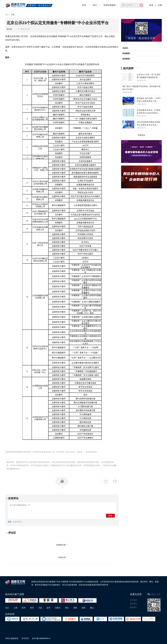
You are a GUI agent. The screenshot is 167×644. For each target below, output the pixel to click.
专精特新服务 (110, 5)
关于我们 (134, 600)
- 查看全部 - (62, 557)
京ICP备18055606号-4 (41, 638)
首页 (84, 5)
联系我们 (134, 604)
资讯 (95, 5)
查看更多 (141, 135)
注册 (160, 5)
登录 (151, 5)
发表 (110, 516)
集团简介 (134, 607)
